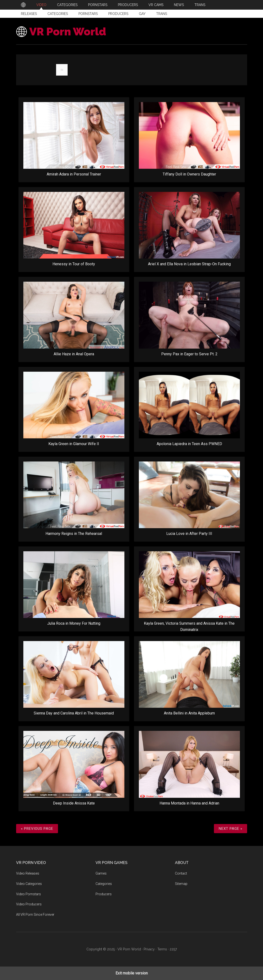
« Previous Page (37, 829)
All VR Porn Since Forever (35, 915)
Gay (142, 14)
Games (101, 873)
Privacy (149, 949)
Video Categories (29, 884)
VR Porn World (68, 32)
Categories (58, 14)
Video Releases (28, 873)
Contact (181, 873)
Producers (118, 14)
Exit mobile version (132, 973)
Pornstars (88, 14)
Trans (162, 14)
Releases (29, 14)
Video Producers (29, 904)
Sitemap (181, 884)
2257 (173, 949)
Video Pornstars (29, 894)
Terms (162, 949)
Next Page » (231, 829)
